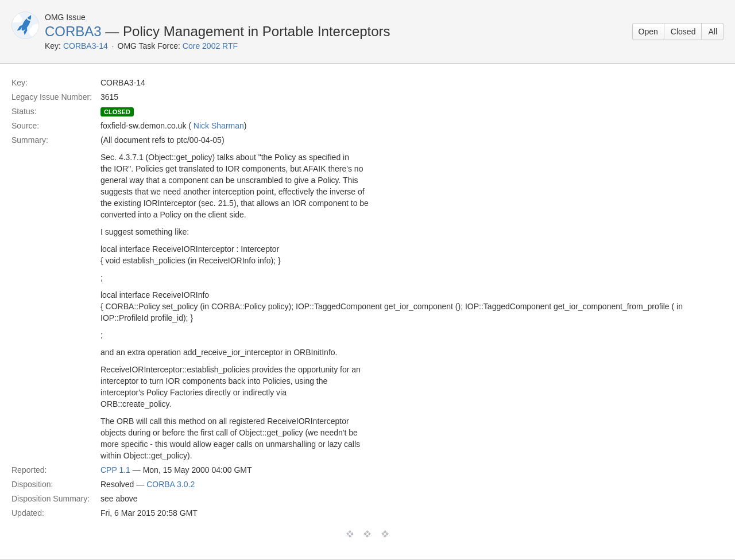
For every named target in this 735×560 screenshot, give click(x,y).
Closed (683, 32)
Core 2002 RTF (210, 46)
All (713, 32)
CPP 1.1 (115, 470)
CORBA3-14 (86, 46)
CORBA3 (73, 31)
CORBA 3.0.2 (171, 484)
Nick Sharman (219, 126)
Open (648, 32)
